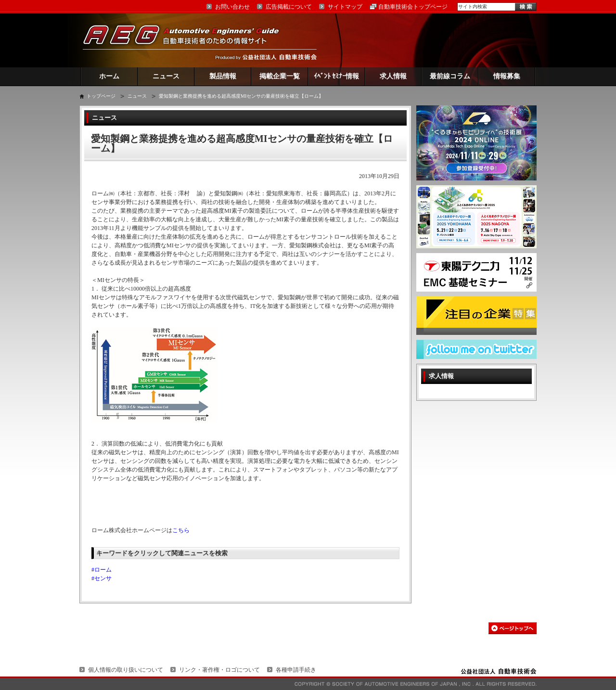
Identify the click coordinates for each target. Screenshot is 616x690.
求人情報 (393, 76)
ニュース (166, 76)
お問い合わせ (232, 7)
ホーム (109, 76)
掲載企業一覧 (280, 76)
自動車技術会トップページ (413, 7)
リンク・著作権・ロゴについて (219, 670)
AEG (187, 40)
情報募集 (507, 76)
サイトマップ (345, 7)
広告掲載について (289, 7)
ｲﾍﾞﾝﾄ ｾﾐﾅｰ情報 (337, 76)
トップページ (101, 96)
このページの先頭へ (513, 628)
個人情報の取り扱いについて (126, 670)
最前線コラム (450, 76)
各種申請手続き (296, 670)
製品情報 (223, 76)
